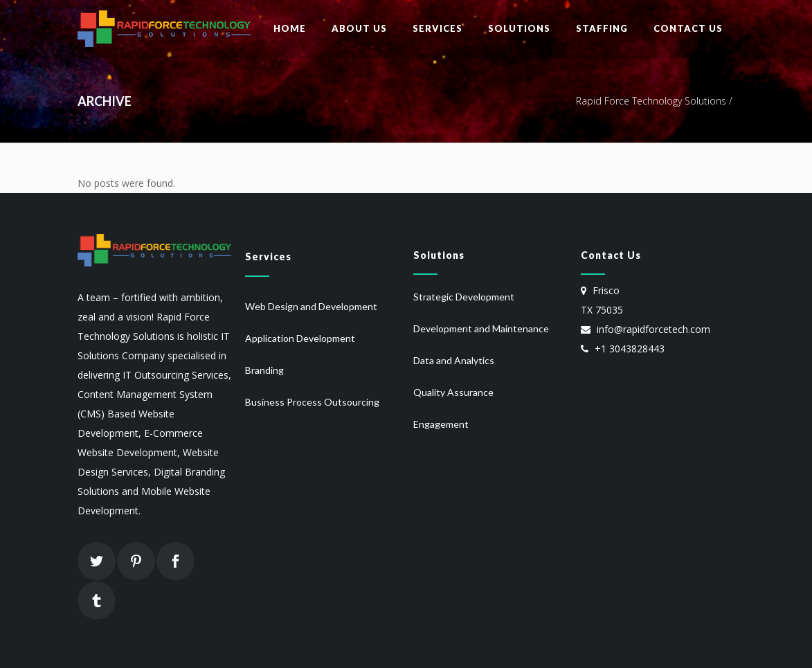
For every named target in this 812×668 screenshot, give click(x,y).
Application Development (300, 338)
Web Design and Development (311, 306)
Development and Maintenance (481, 328)
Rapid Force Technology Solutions (651, 101)
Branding (264, 370)
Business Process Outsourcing (312, 402)
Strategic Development (464, 297)
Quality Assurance (453, 392)
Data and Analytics (454, 360)
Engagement (441, 424)
